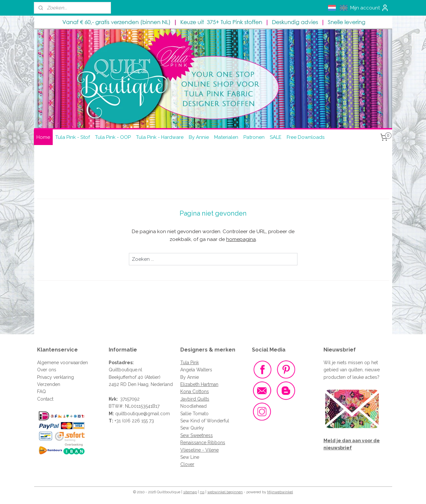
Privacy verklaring (55, 377)
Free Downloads (306, 137)
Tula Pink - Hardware (160, 137)
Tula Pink (190, 363)
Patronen (254, 137)
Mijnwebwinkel (280, 492)
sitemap (190, 492)
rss (202, 492)
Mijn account (370, 8)
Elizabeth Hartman (199, 384)
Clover (187, 464)
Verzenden (49, 384)
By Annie (199, 137)
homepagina (241, 239)
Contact (45, 399)
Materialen (226, 137)
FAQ (41, 391)
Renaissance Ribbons (203, 443)
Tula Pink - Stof (73, 137)
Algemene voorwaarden (62, 363)
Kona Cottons (195, 391)
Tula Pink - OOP (113, 137)
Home (43, 137)
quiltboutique (129, 414)
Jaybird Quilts (195, 399)
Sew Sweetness (197, 435)
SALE (276, 137)
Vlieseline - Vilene (199, 450)
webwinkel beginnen (225, 492)
